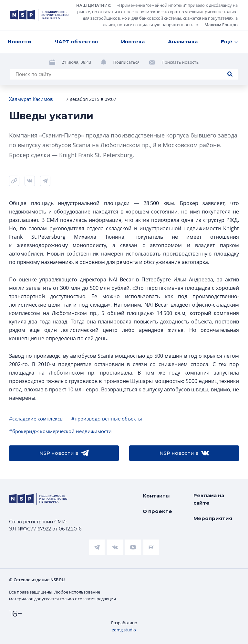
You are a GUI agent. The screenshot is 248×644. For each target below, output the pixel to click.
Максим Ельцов (221, 25)
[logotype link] (39, 15)
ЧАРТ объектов (76, 42)
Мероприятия (213, 518)
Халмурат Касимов (31, 99)
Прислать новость (180, 62)
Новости (20, 42)
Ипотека (133, 42)
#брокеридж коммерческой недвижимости (60, 431)
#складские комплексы (36, 419)
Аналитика (183, 42)
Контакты (156, 496)
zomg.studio (124, 630)
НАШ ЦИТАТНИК (93, 5)
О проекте (157, 511)
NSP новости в (64, 453)
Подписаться (126, 62)
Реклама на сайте (209, 499)
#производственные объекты (107, 419)
